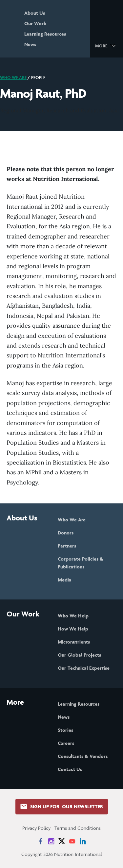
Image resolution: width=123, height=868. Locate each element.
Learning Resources (45, 34)
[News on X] (62, 841)
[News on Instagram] (51, 841)
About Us (35, 13)
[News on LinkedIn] (83, 841)
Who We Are (13, 78)
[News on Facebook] (41, 841)
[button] (106, 45)
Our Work (35, 23)
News (30, 44)
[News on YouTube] (72, 841)
